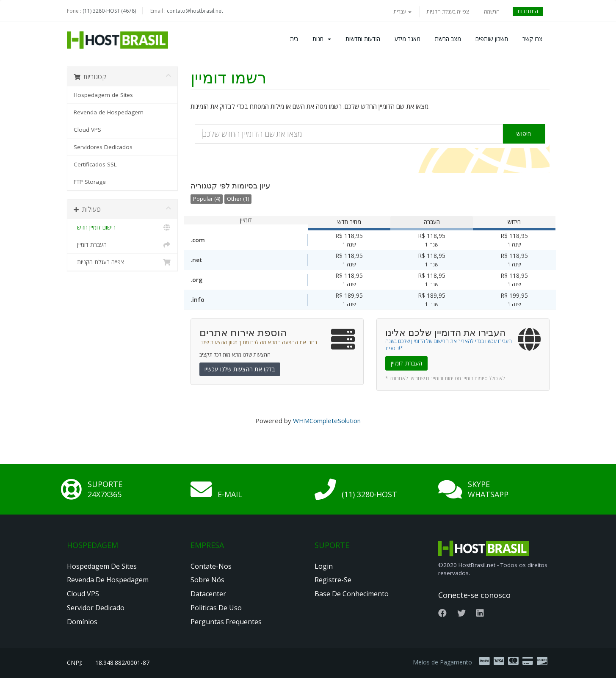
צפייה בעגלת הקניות (448, 12)
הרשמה (492, 12)
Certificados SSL (95, 164)
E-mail (230, 494)
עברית (402, 12)
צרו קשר (532, 39)
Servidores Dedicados (103, 147)
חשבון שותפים (492, 39)
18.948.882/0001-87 (122, 663)
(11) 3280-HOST (369, 494)
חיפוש (524, 134)
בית (294, 39)
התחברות (528, 11)
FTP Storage (90, 182)
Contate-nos (211, 566)
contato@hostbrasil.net (195, 11)
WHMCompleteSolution (327, 421)
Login (324, 566)
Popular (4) (207, 199)
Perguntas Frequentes (226, 622)
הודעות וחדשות (363, 39)
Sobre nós (207, 580)
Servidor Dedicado (96, 608)
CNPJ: (75, 663)
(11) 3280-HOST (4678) (109, 11)
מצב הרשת (448, 39)
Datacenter (208, 594)
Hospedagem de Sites (103, 95)
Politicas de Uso (216, 608)
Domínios (82, 622)
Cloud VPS (87, 130)
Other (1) (238, 199)
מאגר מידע (407, 39)
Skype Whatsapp (488, 489)
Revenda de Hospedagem (109, 112)
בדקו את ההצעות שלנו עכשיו (240, 369)
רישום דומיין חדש (123, 227)
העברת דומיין (123, 245)
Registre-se (333, 580)
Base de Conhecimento (352, 594)
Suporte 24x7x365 (105, 489)
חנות (322, 39)
